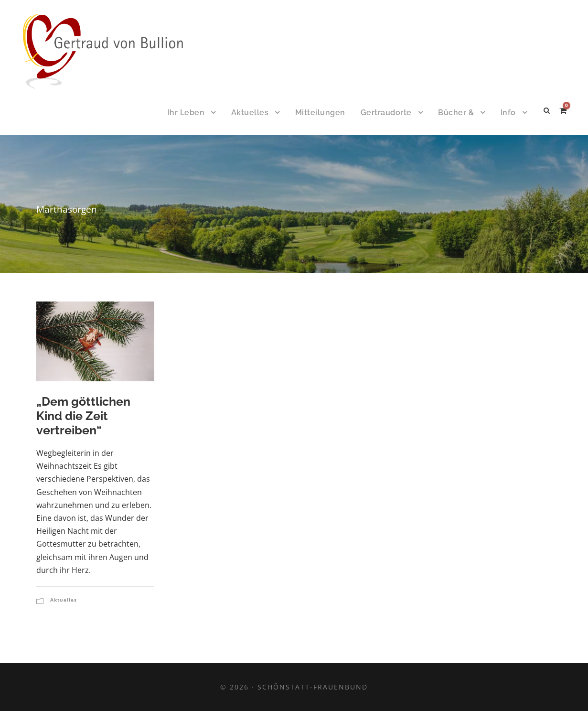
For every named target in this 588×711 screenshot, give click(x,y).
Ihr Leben (186, 113)
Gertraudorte (386, 113)
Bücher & (456, 113)
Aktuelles (250, 113)
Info (508, 113)
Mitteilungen (320, 113)
